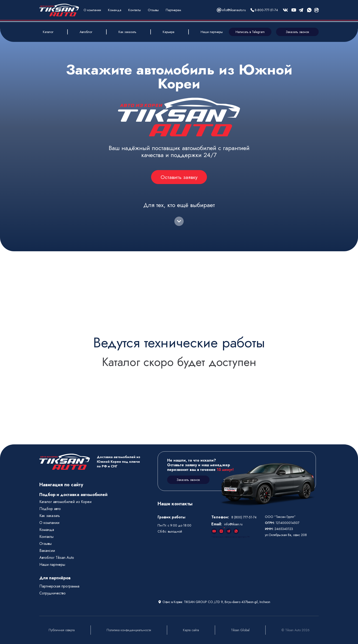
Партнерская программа (59, 586)
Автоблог (86, 32)
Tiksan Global (240, 630)
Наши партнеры (212, 32)
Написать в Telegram (250, 32)
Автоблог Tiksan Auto (57, 558)
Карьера (169, 32)
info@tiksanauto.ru (234, 10)
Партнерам (173, 10)
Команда (115, 10)
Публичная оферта (62, 630)
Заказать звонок (297, 32)
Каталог (48, 32)
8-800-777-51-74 (266, 10)
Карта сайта (191, 630)
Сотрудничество (52, 593)
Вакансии (47, 551)
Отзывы (153, 10)
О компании (92, 10)
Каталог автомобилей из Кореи (65, 502)
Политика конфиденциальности (129, 630)
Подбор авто (50, 509)
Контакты (135, 10)
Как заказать (127, 32)
